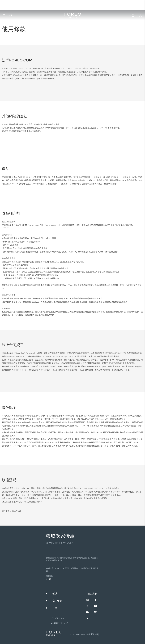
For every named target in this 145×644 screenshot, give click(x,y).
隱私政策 (87, 568)
